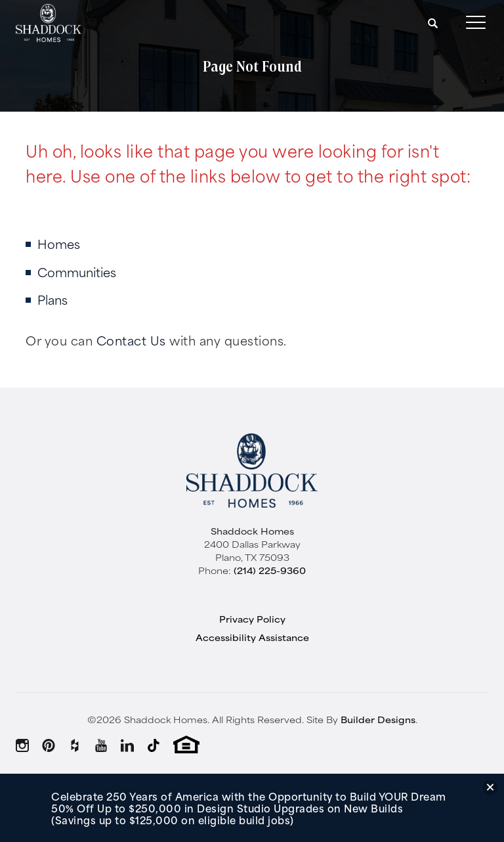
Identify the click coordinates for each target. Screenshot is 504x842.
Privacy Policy (252, 619)
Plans (52, 299)
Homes (59, 243)
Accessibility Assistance (252, 637)
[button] (433, 23)
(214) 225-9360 (270, 570)
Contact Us (131, 340)
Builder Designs (378, 719)
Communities (77, 272)
